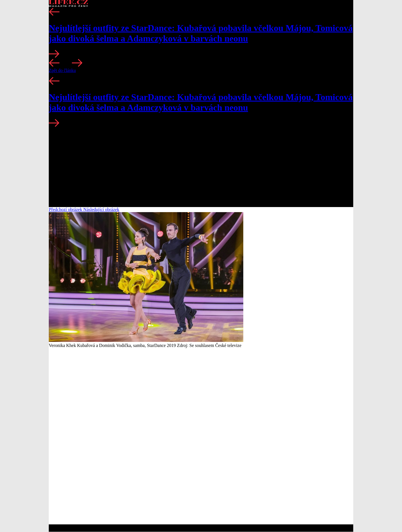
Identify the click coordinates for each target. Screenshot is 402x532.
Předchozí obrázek (66, 209)
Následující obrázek (101, 209)
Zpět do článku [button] (62, 70)
